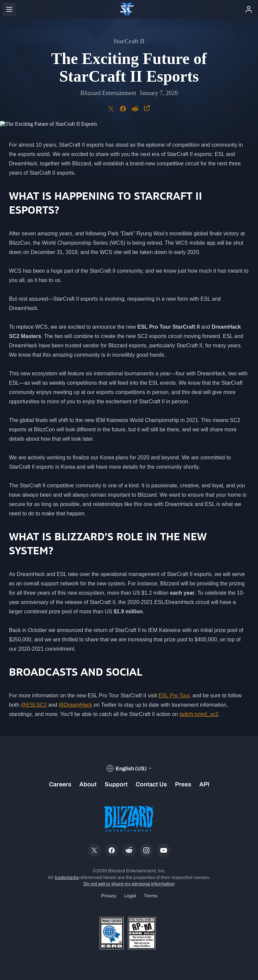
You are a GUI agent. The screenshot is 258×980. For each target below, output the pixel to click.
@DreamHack (75, 705)
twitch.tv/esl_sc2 (199, 714)
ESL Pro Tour (174, 695)
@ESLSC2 (34, 705)
